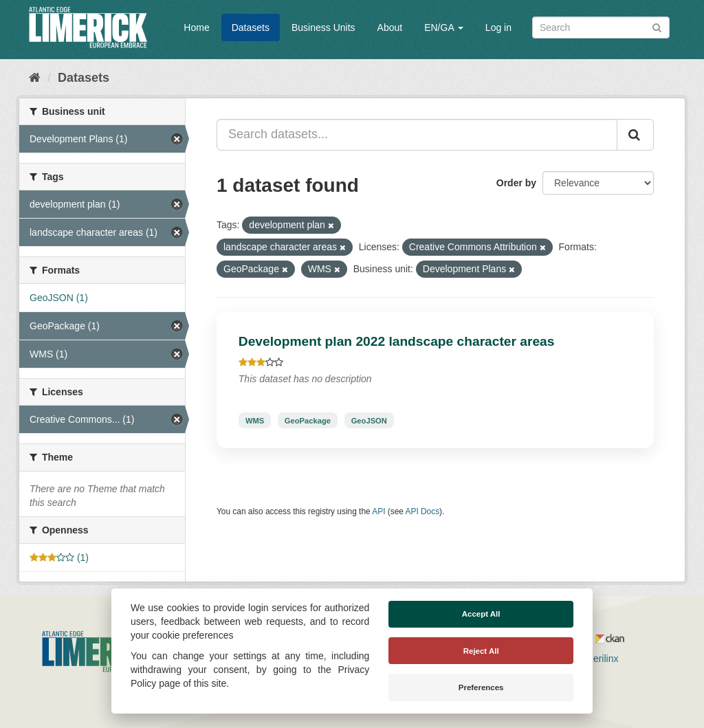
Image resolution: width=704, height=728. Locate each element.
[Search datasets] (601, 27)
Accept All (481, 614)
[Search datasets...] (417, 135)
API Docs (423, 511)
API (378, 511)
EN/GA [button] (444, 27)
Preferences (481, 687)
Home (196, 27)
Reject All (481, 651)
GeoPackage (308, 420)
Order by (516, 183)
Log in (498, 27)
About (390, 27)
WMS (255, 420)
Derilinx (596, 659)
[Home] (35, 78)
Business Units (323, 27)
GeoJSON (369, 420)
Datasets (251, 27)
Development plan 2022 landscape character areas (397, 341)
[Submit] (657, 26)
